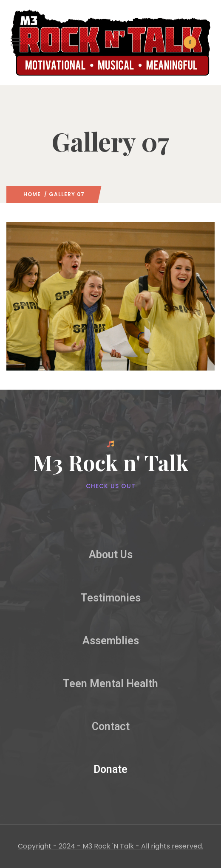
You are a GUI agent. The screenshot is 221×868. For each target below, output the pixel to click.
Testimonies (111, 598)
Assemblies (111, 641)
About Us (111, 555)
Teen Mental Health (110, 684)
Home (32, 194)
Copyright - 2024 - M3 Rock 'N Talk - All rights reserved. (110, 846)
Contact (111, 726)
